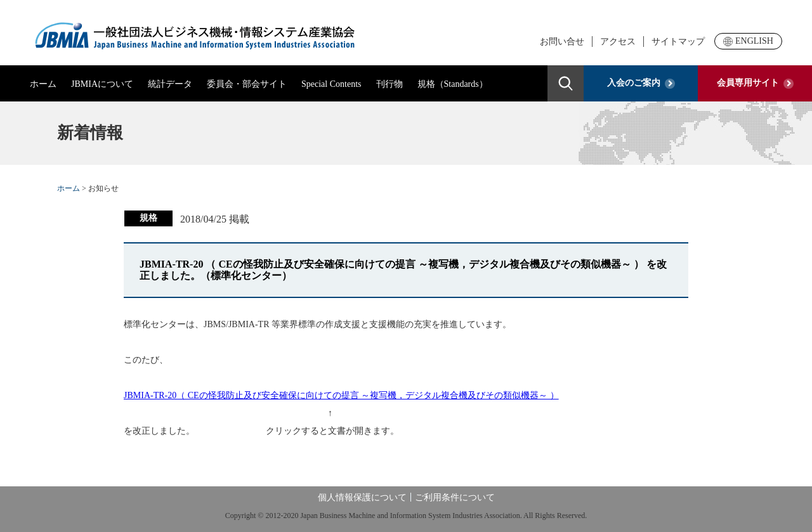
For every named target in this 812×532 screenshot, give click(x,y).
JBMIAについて (102, 84)
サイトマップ (678, 42)
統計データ (170, 84)
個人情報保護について (362, 497)
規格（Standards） (453, 84)
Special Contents (331, 84)
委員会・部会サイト (247, 84)
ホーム (43, 84)
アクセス (618, 42)
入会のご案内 (641, 83)
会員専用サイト (755, 83)
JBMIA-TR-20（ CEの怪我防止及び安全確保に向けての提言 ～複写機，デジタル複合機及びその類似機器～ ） (341, 395)
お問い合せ (562, 42)
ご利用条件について (455, 497)
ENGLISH (748, 41)
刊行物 (390, 84)
